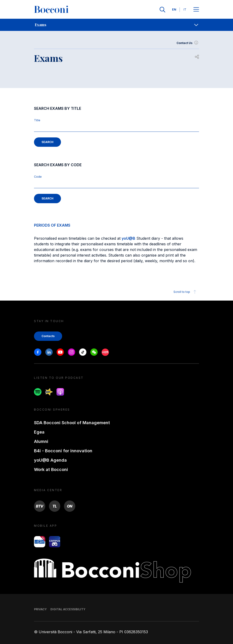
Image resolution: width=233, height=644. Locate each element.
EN (174, 9)
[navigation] (116, 25)
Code (38, 177)
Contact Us (188, 43)
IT (185, 9)
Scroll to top (186, 292)
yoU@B (128, 238)
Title (37, 120)
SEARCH (47, 142)
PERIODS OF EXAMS (52, 225)
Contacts (48, 336)
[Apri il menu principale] (196, 10)
